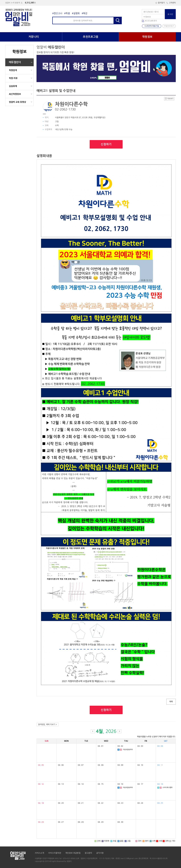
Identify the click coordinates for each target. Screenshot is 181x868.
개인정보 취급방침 (73, 853)
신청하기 (106, 144)
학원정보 (147, 37)
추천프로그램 (90, 37)
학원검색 (13, 70)
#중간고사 (57, 13)
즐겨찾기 (160, 3)
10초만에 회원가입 (152, 26)
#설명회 (76, 13)
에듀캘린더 (15, 62)
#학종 (67, 13)
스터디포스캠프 (168, 788)
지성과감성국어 (128, 750)
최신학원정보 (15, 94)
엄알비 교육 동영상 (17, 102)
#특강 (85, 13)
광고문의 (88, 853)
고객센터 (171, 3)
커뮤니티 (34, 37)
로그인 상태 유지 (151, 21)
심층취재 (13, 86)
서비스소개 (39, 853)
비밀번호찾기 (169, 26)
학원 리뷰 (13, 78)
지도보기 (169, 99)
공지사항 (100, 853)
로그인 (170, 14)
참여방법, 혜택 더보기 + (48, 724)
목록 (171, 702)
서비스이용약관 (55, 853)
